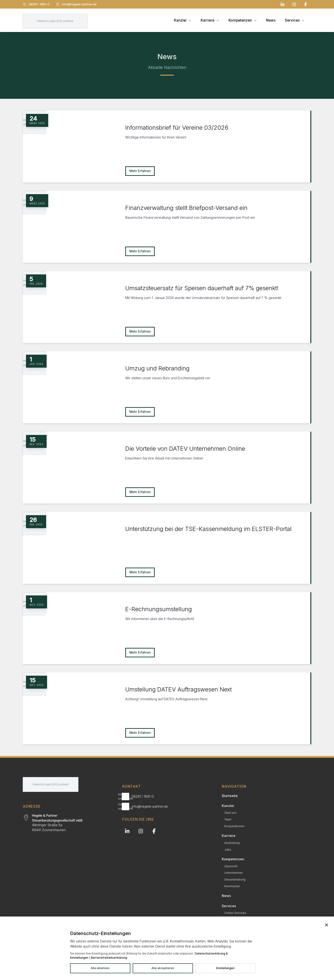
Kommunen (232, 886)
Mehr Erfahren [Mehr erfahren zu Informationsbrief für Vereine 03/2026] (140, 171)
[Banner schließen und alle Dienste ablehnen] (327, 925)
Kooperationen (234, 826)
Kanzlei (228, 806)
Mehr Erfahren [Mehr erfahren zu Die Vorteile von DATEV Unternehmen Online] (140, 492)
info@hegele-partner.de (76, 4)
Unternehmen (234, 873)
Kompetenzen (233, 859)
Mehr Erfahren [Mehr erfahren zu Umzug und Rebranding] (140, 412)
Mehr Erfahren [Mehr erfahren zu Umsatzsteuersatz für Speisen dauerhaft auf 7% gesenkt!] (140, 331)
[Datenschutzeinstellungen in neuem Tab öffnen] (225, 968)
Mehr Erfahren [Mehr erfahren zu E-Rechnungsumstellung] (140, 652)
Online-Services (235, 913)
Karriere (229, 836)
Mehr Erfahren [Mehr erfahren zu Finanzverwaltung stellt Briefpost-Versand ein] (140, 251)
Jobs (228, 850)
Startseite (230, 796)
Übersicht (231, 866)
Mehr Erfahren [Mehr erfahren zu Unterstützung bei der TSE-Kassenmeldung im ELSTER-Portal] (140, 572)
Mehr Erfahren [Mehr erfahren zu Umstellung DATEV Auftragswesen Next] (140, 733)
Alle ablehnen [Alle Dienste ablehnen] (100, 968)
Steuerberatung (235, 879)
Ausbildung (232, 843)
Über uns (230, 813)
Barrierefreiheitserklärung (109, 958)
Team (228, 819)
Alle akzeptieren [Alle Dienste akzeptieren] (163, 968)
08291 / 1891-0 (36, 4)
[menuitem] (183, 20)
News (226, 896)
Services (229, 906)
